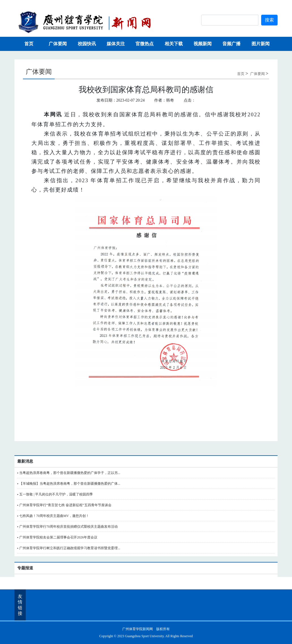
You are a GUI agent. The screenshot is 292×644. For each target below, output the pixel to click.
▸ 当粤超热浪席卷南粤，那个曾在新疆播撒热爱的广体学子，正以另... (69, 473)
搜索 (269, 20)
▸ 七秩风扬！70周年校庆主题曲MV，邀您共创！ (53, 516)
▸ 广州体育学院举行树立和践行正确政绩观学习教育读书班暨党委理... (69, 548)
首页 (29, 44)
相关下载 (174, 44)
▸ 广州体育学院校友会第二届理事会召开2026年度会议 (57, 537)
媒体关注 (116, 44)
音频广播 (231, 44)
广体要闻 (58, 44)
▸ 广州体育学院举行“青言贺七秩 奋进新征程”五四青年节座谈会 (64, 505)
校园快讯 (87, 44)
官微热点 (145, 44)
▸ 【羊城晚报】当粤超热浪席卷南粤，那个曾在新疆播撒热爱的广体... (69, 484)
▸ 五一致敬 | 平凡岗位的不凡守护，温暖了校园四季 (55, 494)
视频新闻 (203, 44)
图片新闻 (261, 44)
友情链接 (20, 605)
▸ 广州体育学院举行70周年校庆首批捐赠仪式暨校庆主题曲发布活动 (67, 527)
